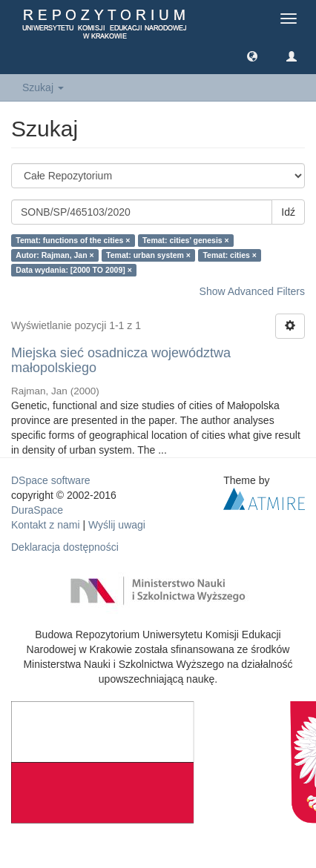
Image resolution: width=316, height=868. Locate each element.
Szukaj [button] (43, 87)
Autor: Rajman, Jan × (55, 255)
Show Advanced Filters (252, 291)
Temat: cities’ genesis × (186, 240)
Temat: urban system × (148, 255)
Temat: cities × (229, 255)
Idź (288, 212)
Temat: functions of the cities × (73, 240)
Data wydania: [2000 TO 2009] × (74, 270)
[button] (252, 56)
